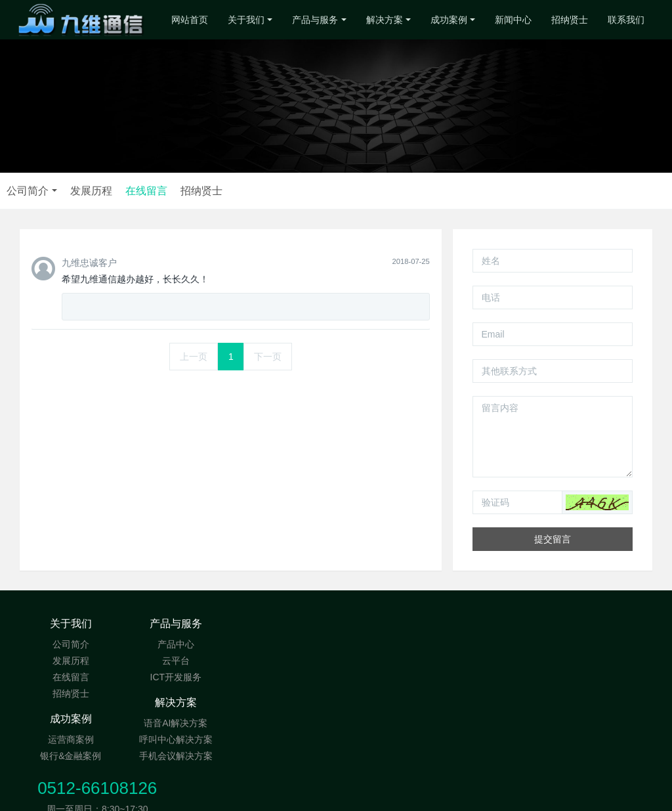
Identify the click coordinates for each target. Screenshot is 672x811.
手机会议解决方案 (283, 677)
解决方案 (385, 20)
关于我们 (246, 20)
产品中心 (177, 644)
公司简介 (249, 191)
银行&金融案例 (389, 661)
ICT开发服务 (177, 677)
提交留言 (553, 539)
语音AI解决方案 (283, 644)
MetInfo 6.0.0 (308, 795)
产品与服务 (315, 20)
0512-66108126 (522, 630)
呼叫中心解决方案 (283, 661)
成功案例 (449, 20)
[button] (597, 502)
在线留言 (367, 191)
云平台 (177, 661)
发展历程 (312, 191)
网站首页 (190, 20)
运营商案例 (389, 644)
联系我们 (626, 20)
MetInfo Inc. (418, 795)
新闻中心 (513, 20)
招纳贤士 (570, 20)
